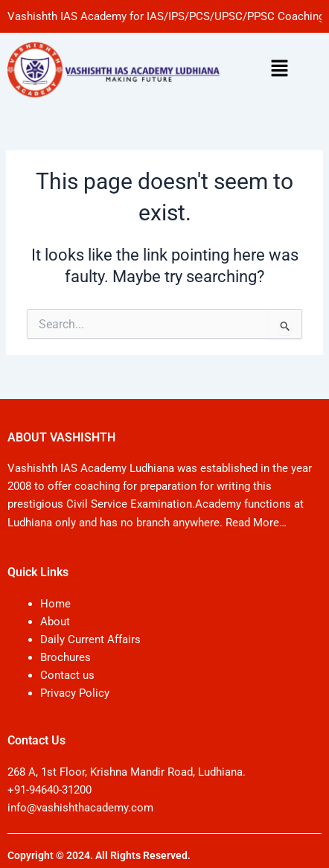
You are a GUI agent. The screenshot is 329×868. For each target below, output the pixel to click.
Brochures (66, 657)
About (55, 622)
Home (55, 604)
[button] (280, 69)
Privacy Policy (75, 693)
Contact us (67, 675)
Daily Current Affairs (90, 639)
